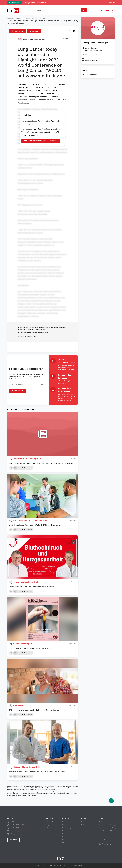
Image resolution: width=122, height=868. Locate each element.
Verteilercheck (67, 840)
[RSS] (105, 844)
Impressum (103, 837)
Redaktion (66, 834)
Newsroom (66, 822)
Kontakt (34, 31)
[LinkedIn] (102, 844)
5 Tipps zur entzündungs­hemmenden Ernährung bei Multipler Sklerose (34, 710)
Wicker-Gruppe (18, 705)
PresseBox (103, 840)
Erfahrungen (49, 831)
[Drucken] (69, 31)
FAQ (64, 843)
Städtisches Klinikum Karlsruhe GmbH (27, 767)
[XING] (110, 844)
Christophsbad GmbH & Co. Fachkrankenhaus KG (30, 520)
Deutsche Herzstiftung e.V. (22, 644)
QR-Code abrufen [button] (91, 75)
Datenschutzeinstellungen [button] (108, 828)
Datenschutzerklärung (107, 825)
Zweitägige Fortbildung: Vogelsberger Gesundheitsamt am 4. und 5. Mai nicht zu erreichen (41, 463)
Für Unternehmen (50, 822)
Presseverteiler (86, 822)
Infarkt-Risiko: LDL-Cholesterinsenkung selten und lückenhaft (31, 648)
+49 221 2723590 (91, 54)
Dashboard (66, 825)
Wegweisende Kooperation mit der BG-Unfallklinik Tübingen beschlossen (35, 525)
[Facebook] (100, 844)
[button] (11, 468)
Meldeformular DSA (106, 831)
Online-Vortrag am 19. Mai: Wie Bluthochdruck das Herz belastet (32, 587)
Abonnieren (18, 31)
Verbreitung (67, 828)
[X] (108, 844)
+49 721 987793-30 (17, 825)
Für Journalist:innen (51, 828)
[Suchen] (84, 10)
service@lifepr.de (31, 795)
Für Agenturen (49, 825)
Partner (47, 834)
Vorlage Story (85, 825)
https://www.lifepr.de (17, 834)
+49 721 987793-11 (17, 828)
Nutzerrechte (104, 834)
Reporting (66, 831)
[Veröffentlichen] (111, 801)
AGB (101, 822)
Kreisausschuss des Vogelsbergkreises (27, 459)
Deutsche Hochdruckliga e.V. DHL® (25, 582)
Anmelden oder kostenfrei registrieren (41, 141)
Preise (65, 837)
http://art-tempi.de (91, 61)
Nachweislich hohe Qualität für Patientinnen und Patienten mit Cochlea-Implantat (38, 772)
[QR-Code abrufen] (74, 31)
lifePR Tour (15, 3)
